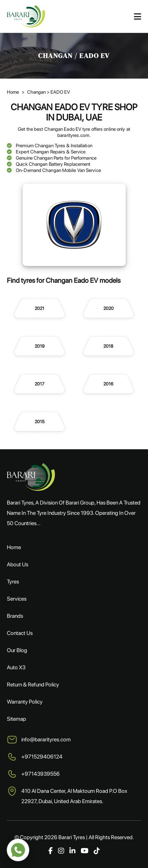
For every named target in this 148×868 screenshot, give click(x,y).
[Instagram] (61, 851)
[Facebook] (51, 851)
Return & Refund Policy (33, 685)
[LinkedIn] (72, 851)
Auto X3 (16, 667)
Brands (15, 616)
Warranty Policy (25, 702)
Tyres (13, 582)
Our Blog (17, 650)
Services (17, 599)
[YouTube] (85, 851)
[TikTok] (97, 851)
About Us (18, 564)
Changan (37, 92)
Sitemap (16, 719)
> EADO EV (58, 92)
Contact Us (20, 633)
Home (13, 92)
